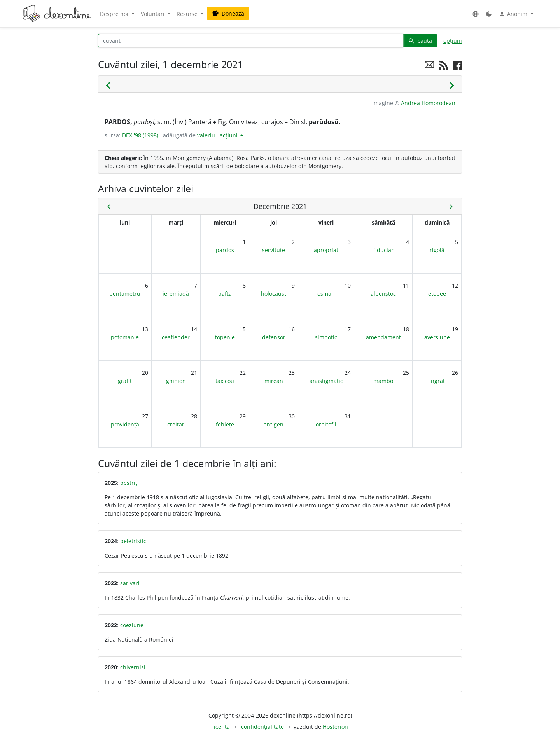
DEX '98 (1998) (140, 135)
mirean (274, 381)
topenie (225, 337)
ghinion (176, 381)
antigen (274, 424)
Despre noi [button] (115, 14)
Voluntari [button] (153, 14)
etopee (437, 294)
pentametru (125, 294)
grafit (125, 381)
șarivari (130, 583)
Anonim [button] (514, 14)
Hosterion (335, 727)
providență (125, 424)
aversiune (437, 337)
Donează (228, 13)
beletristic (133, 541)
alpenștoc (383, 294)
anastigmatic (326, 381)
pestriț (129, 483)
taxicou (225, 381)
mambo (383, 381)
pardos (225, 250)
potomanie (125, 337)
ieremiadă (176, 294)
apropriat (326, 250)
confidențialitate (262, 727)
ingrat (437, 381)
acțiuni (229, 135)
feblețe (225, 424)
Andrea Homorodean (428, 103)
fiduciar (383, 250)
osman (326, 294)
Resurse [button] (188, 14)
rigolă (437, 250)
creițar (176, 424)
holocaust (274, 294)
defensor (274, 337)
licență (221, 727)
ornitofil (326, 424)
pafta (225, 294)
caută (420, 41)
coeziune (132, 625)
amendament (383, 337)
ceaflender (176, 337)
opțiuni (453, 41)
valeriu (206, 135)
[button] (476, 14)
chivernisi (133, 667)
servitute (274, 250)
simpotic (326, 337)
